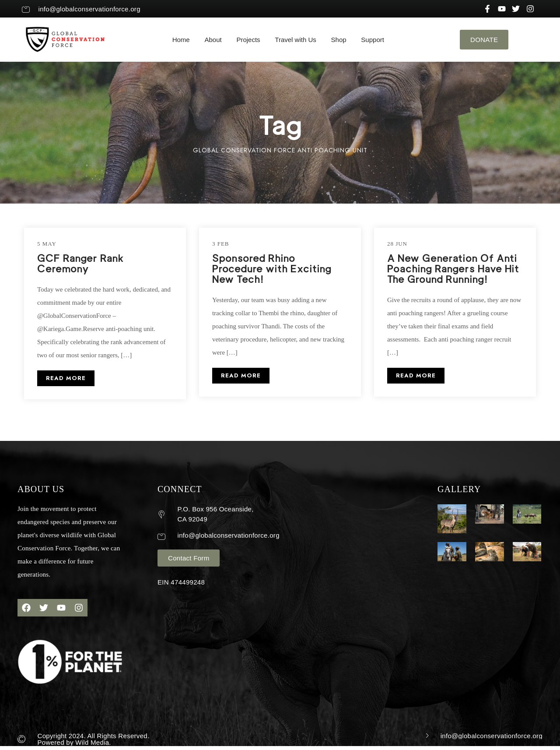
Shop (339, 40)
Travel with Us (295, 40)
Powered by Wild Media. (74, 742)
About (213, 40)
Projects (248, 40)
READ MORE (66, 378)
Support (373, 40)
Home (181, 40)
